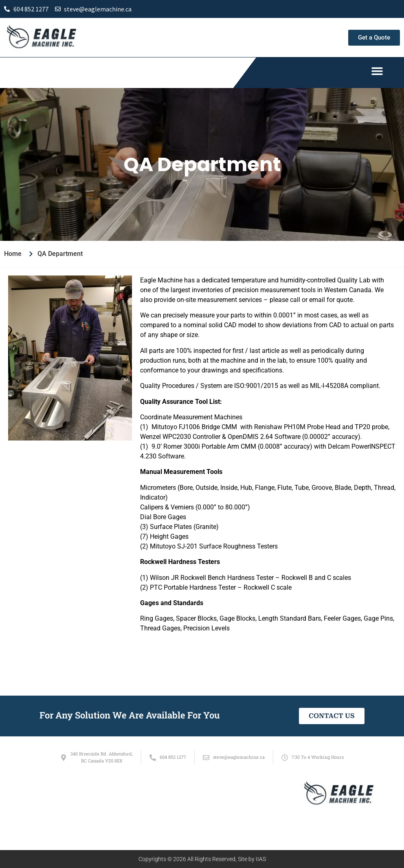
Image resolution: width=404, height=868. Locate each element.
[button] (377, 71)
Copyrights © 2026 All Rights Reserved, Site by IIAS (202, 859)
